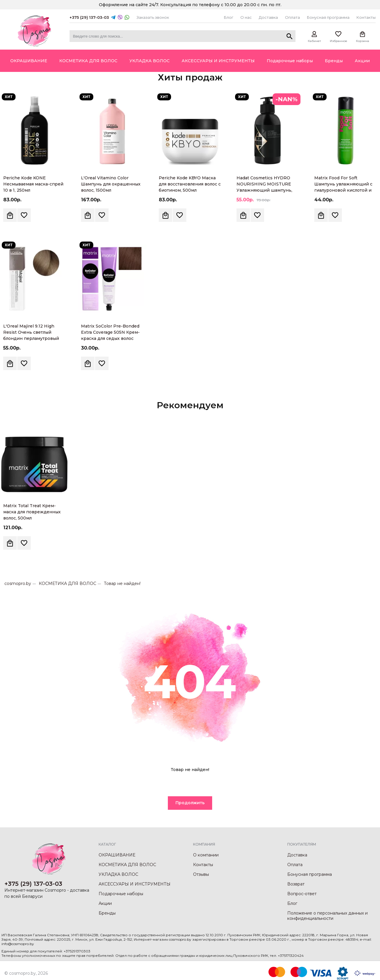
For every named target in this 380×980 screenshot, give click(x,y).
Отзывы (201, 874)
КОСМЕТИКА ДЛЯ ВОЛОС (67, 583)
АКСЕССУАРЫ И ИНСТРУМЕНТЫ (135, 884)
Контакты (366, 17)
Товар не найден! (122, 583)
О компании (206, 855)
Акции (105, 903)
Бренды (107, 913)
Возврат (296, 884)
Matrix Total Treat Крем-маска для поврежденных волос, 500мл (32, 512)
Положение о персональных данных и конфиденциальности (327, 916)
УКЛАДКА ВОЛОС (118, 874)
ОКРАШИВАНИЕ (117, 855)
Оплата (292, 17)
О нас (246, 17)
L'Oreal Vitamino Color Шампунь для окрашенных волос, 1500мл (111, 184)
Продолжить (190, 803)
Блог (229, 17)
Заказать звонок (153, 17)
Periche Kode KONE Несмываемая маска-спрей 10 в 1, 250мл (33, 184)
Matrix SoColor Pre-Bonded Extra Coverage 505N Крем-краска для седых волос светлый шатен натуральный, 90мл (110, 338)
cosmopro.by (18, 583)
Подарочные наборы (121, 894)
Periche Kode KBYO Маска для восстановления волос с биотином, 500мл (190, 184)
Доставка (268, 17)
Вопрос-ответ (302, 894)
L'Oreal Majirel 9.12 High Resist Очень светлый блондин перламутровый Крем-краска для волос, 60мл (31, 338)
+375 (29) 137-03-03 (89, 17)
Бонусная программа (328, 17)
